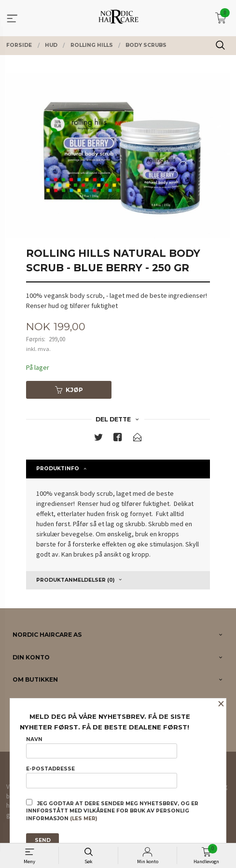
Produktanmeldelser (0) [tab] (75, 580)
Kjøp (69, 390)
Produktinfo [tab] (58, 469)
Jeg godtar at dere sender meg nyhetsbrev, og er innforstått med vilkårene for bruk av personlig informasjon (112, 811)
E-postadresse (102, 777)
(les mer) (83, 819)
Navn (102, 747)
